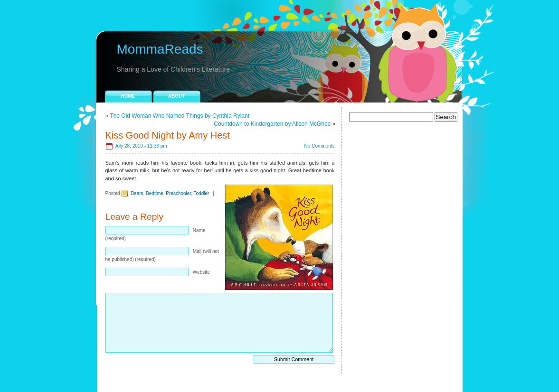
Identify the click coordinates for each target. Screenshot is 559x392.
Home (128, 96)
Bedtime (155, 193)
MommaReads (160, 49)
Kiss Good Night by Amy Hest (168, 135)
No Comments (320, 146)
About (177, 96)
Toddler (202, 193)
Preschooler (178, 193)
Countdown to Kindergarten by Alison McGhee (272, 124)
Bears (137, 193)
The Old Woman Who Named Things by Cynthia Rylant (180, 116)
